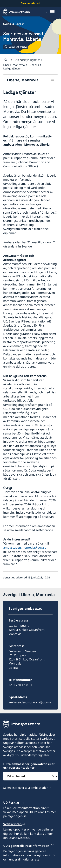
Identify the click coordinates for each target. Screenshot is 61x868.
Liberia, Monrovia (14, 65)
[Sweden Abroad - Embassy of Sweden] (20, 12)
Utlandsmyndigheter (27, 60)
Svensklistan (12, 824)
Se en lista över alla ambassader (25, 788)
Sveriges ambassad (23, 36)
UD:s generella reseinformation (26, 846)
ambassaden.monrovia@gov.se (25, 547)
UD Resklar (11, 802)
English (20, 24)
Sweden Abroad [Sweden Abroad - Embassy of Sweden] (31, 3)
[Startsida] (7, 60)
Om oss (34, 65)
